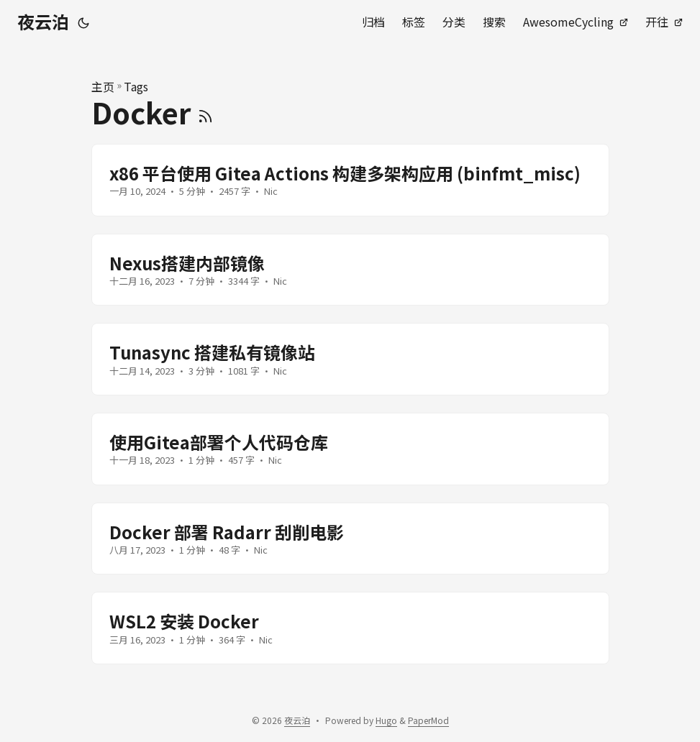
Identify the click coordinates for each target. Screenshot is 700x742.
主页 (103, 86)
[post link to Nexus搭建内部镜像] (350, 270)
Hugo (386, 720)
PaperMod (428, 720)
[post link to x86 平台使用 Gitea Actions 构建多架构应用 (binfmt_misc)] (350, 180)
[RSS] (205, 112)
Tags (136, 86)
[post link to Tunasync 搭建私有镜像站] (350, 359)
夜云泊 (43, 21)
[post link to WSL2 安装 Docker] (350, 628)
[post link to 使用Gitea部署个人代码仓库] (350, 449)
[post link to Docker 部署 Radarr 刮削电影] (350, 539)
